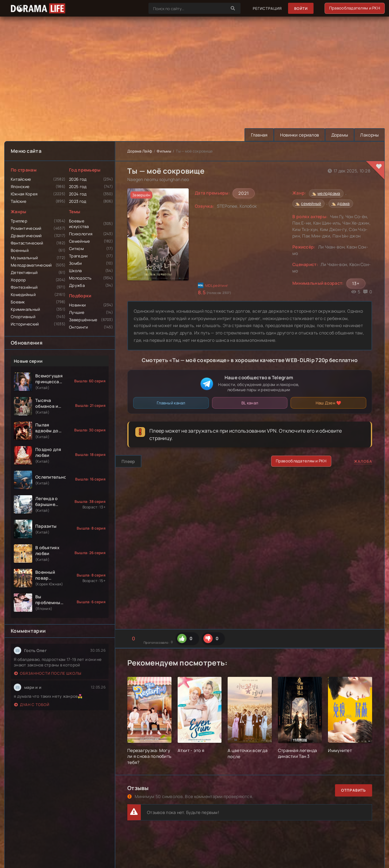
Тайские (19, 201)
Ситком (76, 249)
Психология (81, 234)
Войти (300, 8)
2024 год (78, 194)
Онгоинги (78, 327)
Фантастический (27, 243)
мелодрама (329, 193)
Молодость (80, 278)
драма (343, 203)
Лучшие (77, 312)
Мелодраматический (31, 265)
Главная (256, 135)
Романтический (26, 228)
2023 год (78, 201)
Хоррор (18, 280)
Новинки (77, 305)
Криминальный (25, 309)
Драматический (26, 236)
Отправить (354, 790)
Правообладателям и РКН (355, 8)
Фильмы (164, 151)
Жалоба (363, 461)
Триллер (19, 221)
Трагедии (78, 256)
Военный (20, 250)
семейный (311, 203)
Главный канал (171, 403)
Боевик (18, 302)
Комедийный (23, 295)
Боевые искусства (79, 224)
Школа (75, 271)
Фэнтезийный (24, 287)
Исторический (25, 324)
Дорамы (339, 135)
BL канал (250, 403)
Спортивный (23, 317)
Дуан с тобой (32, 705)
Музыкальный (24, 258)
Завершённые (83, 320)
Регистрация (267, 8)
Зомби (75, 263)
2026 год (78, 179)
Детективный (24, 272)
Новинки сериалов (298, 135)
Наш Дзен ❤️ (329, 403)
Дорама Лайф (140, 151)
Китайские (21, 179)
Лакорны (369, 135)
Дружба (77, 285)
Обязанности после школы (48, 673)
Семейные (79, 241)
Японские (20, 187)
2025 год (78, 187)
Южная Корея (24, 194)
